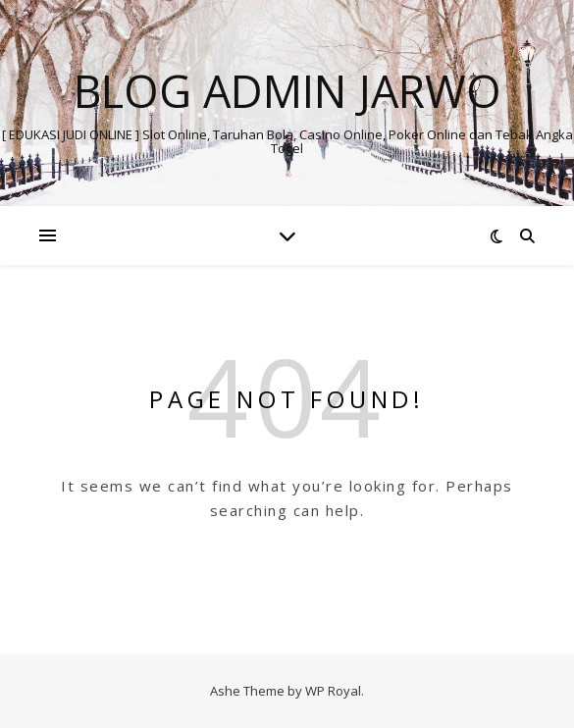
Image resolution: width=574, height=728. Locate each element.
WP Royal (333, 691)
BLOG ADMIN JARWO (287, 91)
